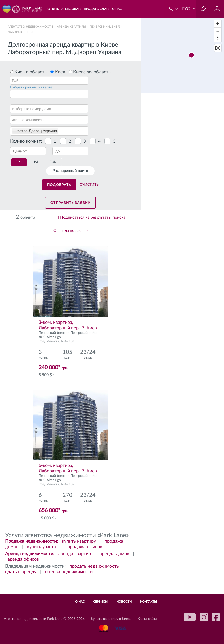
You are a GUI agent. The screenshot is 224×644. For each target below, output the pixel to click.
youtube (190, 617)
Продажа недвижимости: (32, 541)
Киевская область (92, 72)
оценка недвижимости (69, 572)
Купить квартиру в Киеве (111, 619)
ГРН (19, 162)
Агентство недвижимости (30, 27)
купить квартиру (79, 541)
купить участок (43, 547)
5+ (116, 141)
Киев (60, 72)
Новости (124, 602)
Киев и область (31, 72)
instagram (204, 617)
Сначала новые (67, 231)
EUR (53, 162)
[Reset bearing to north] (218, 38)
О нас (80, 602)
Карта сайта (147, 619)
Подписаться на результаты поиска (93, 217)
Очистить (89, 185)
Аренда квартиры (71, 27)
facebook (216, 617)
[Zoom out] (218, 31)
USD (36, 162)
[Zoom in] (218, 24)
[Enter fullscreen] (218, 48)
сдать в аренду (21, 572)
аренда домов (114, 554)
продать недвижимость (94, 566)
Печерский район (84, 333)
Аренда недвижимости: (30, 554)
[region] (183, 331)
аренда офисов (23, 559)
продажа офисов (85, 547)
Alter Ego (54, 337)
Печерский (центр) (105, 27)
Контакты (149, 602)
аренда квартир (75, 554)
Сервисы (100, 602)
